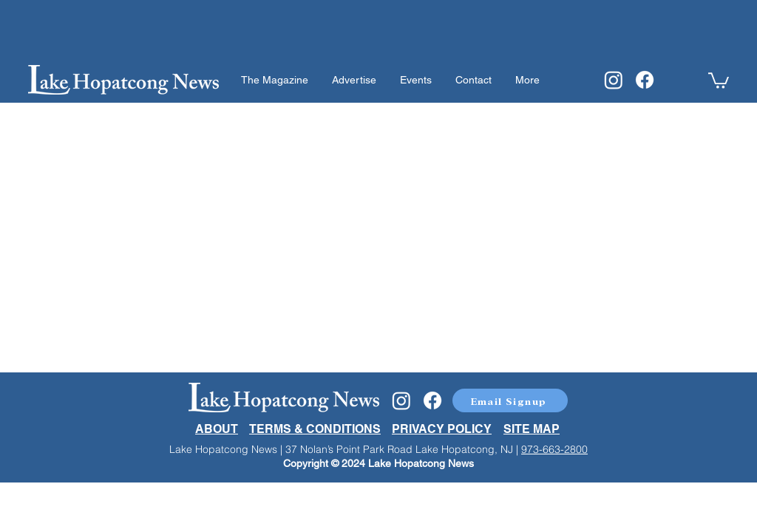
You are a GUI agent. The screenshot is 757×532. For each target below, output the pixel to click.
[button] (719, 80)
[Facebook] (645, 80)
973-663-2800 (554, 449)
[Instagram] (614, 80)
